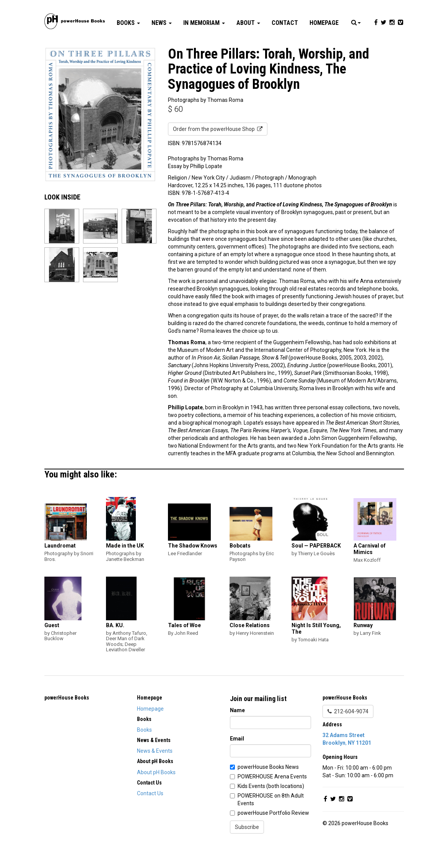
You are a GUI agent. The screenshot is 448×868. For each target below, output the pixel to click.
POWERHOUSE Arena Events (272, 799)
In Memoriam (204, 46)
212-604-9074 (348, 734)
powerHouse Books (67, 721)
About (248, 46)
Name (237, 733)
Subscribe (247, 850)
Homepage (324, 46)
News (162, 46)
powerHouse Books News (268, 790)
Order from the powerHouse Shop (218, 152)
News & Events (155, 774)
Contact (285, 46)
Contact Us (150, 816)
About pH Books (156, 795)
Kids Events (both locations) (271, 809)
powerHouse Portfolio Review (273, 836)
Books (128, 46)
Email (237, 762)
